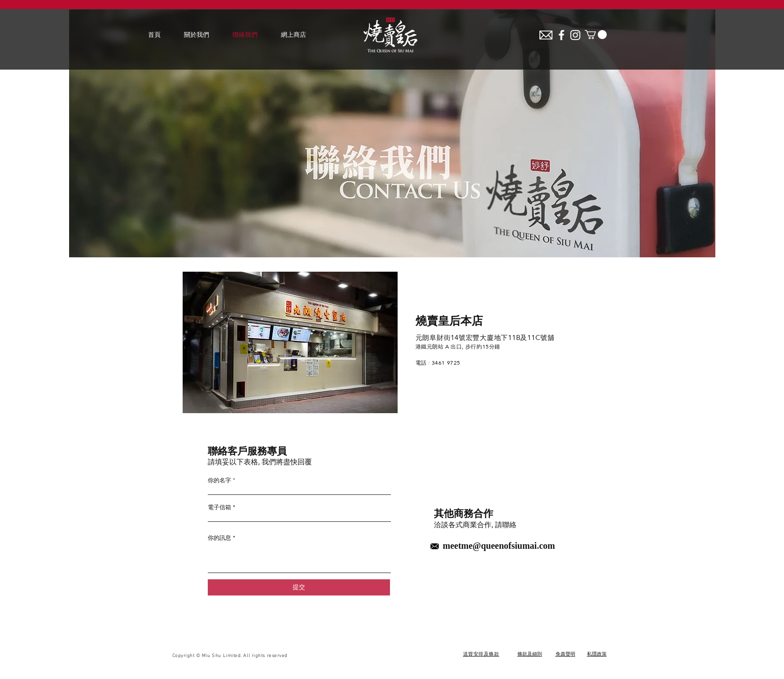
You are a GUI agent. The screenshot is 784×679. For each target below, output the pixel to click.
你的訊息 (219, 538)
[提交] (299, 587)
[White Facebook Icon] (561, 35)
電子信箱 (219, 507)
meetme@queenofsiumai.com (499, 547)
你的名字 (219, 480)
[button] (596, 35)
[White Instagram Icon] (575, 35)
